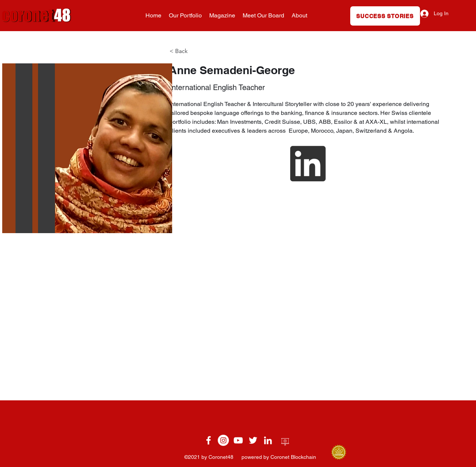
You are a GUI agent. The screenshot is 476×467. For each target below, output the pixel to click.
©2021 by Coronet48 (210, 457)
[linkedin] (268, 440)
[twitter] (253, 440)
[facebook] (209, 440)
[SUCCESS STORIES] (385, 16)
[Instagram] (223, 440)
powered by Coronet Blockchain (279, 457)
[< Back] (185, 51)
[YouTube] (238, 440)
